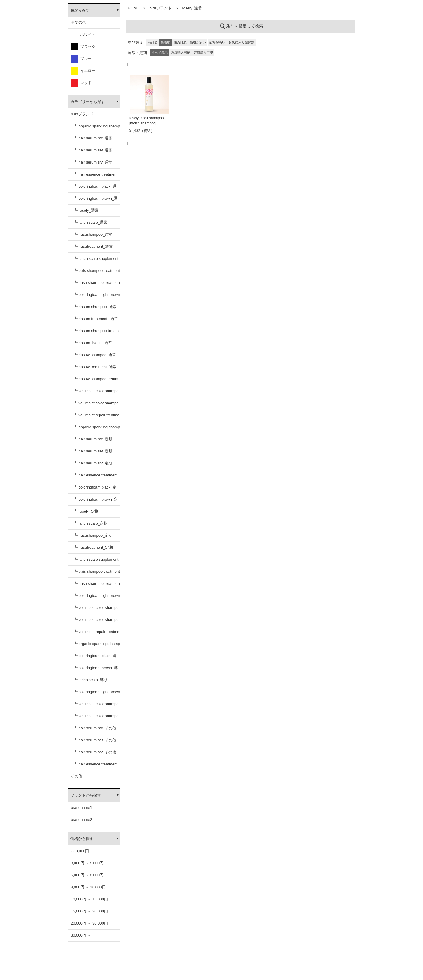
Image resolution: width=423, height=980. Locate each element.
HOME (134, 8)
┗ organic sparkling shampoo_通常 (97, 128)
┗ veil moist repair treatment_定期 (96, 634)
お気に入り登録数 (241, 42)
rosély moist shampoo (146, 118)
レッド (81, 83)
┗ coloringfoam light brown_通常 (97, 297)
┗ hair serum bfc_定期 (93, 439)
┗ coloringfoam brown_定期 (96, 501)
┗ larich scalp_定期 (91, 523)
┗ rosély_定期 (86, 511)
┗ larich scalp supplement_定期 (96, 561)
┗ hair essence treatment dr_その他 (96, 766)
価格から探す (82, 839)
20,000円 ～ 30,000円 (89, 923)
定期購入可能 (203, 53)
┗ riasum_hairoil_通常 (93, 343)
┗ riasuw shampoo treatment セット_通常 (96, 381)
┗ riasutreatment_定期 (93, 547)
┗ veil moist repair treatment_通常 (96, 417)
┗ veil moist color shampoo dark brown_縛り (96, 718)
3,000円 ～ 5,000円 (87, 863)
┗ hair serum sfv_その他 (95, 752)
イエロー (83, 71)
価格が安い (198, 42)
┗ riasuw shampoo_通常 (95, 355)
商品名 (153, 42)
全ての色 (78, 22)
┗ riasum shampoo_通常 (95, 307)
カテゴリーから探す (88, 102)
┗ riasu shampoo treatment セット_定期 (97, 586)
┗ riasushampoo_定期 (93, 535)
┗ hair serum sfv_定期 (93, 463)
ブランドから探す (86, 795)
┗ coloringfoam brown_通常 (96, 200)
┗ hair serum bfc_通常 (93, 138)
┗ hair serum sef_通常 (93, 150)
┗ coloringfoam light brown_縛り (97, 694)
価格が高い (217, 42)
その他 (77, 776)
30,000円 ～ (81, 935)
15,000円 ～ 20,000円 (89, 911)
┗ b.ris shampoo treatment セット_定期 (97, 574)
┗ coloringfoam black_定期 (95, 489)
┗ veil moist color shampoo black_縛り (96, 706)
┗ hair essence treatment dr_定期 (96, 477)
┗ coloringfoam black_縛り (95, 658)
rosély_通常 (192, 8)
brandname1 (82, 808)
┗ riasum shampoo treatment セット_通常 (96, 333)
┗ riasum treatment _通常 (96, 319)
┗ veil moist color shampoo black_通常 (96, 393)
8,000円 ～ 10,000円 (88, 887)
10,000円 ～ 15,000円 (89, 899)
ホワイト (83, 35)
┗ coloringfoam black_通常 (95, 188)
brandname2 (82, 820)
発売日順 (180, 42)
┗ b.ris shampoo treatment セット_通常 (97, 273)
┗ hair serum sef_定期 (93, 451)
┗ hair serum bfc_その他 (95, 728)
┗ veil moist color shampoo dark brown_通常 (96, 405)
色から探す (80, 10)
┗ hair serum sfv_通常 (93, 162)
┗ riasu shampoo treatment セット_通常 (97, 285)
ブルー (81, 59)
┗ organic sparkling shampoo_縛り (97, 646)
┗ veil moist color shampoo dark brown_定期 (96, 622)
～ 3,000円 (80, 851)
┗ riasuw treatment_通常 (95, 367)
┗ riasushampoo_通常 (93, 234)
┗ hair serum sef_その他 (95, 740)
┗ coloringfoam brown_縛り (96, 670)
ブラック (83, 47)
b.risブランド (82, 114)
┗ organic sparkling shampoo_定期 (97, 429)
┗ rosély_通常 (86, 210)
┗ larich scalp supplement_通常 (96, 261)
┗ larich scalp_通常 (91, 222)
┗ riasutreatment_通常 (93, 246)
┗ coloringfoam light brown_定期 (97, 598)
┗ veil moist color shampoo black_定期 (96, 610)
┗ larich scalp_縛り (91, 680)
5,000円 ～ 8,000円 (87, 875)
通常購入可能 (181, 53)
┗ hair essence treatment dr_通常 (96, 176)
